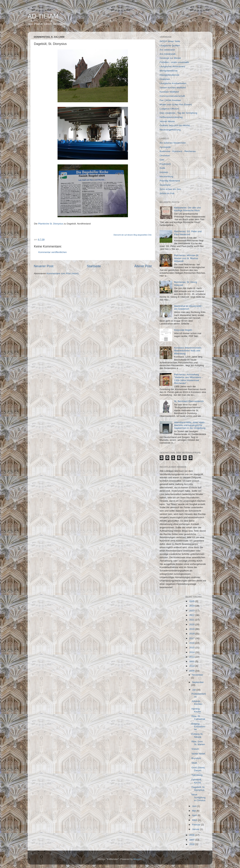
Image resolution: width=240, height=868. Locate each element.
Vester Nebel (198, 754)
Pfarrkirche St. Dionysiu (50, 224)
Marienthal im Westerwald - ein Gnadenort (188, 307)
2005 (192, 844)
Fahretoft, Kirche (197, 781)
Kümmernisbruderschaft (172, 96)
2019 (192, 629)
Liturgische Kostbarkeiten (173, 83)
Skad (194, 763)
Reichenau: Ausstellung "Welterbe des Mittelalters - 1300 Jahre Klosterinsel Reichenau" (188, 379)
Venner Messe (167, 121)
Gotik (162, 168)
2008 (192, 835)
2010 (192, 666)
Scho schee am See (170, 189)
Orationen (165, 79)
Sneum (195, 749)
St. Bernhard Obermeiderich (189, 401)
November (198, 675)
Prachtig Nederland (170, 181)
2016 (192, 643)
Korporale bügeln (183, 330)
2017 (192, 638)
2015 (192, 648)
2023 (192, 611)
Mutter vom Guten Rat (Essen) (176, 104)
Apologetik (165, 147)
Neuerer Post (44, 266)
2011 (192, 661)
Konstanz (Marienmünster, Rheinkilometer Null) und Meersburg (188, 351)
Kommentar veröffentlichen (53, 252)
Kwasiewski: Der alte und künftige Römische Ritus (187, 209)
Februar (197, 825)
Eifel (162, 160)
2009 (192, 671)
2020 (192, 624)
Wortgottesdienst (168, 71)
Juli (194, 690)
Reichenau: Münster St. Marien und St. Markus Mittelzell (186, 258)
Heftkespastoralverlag (171, 117)
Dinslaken (165, 156)
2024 (192, 606)
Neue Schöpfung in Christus (198, 797)
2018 (192, 634)
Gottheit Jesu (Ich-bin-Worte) (175, 125)
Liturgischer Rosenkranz (172, 66)
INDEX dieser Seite (170, 41)
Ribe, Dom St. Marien (198, 743)
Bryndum (196, 758)
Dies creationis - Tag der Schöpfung (178, 113)
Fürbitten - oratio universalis (174, 62)
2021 (192, 620)
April (195, 815)
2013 (192, 657)
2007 (192, 840)
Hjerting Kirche (196, 710)
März (195, 820)
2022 (192, 615)
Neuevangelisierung (170, 130)
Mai (194, 811)
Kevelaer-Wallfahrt (169, 92)
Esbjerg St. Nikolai (197, 735)
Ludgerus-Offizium (169, 109)
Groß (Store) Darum (198, 769)
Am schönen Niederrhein (173, 143)
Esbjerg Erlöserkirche (198, 727)
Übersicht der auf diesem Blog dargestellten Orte (132, 235)
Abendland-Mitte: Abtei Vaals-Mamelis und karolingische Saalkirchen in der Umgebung (190, 425)
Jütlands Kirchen (197, 703)
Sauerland (165, 185)
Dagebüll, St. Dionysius (198, 789)
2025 (192, 601)
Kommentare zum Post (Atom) (63, 273)
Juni (195, 806)
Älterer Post (143, 266)
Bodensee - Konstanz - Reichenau (178, 151)
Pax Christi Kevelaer (170, 100)
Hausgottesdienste (169, 75)
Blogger (137, 859)
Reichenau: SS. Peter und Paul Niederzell (188, 233)
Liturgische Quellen (170, 46)
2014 (192, 652)
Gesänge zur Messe (170, 58)
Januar (196, 829)
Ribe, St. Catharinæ (198, 718)
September (198, 682)
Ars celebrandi (167, 50)
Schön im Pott (167, 193)
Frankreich (165, 164)
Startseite (94, 266)
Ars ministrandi (167, 54)
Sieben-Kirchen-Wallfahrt (173, 88)
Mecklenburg (166, 176)
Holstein (164, 172)
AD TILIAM (43, 16)
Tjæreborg (197, 775)
